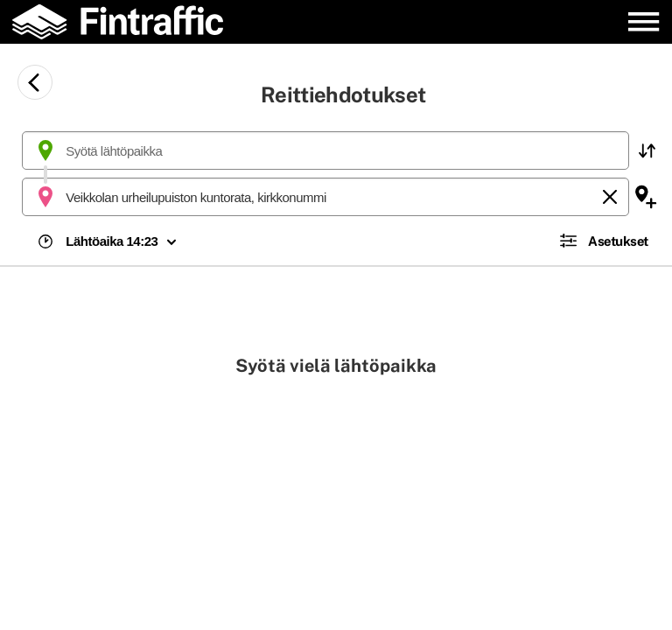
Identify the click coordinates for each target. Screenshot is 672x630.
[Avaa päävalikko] (644, 21)
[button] (647, 150)
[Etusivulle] (128, 22)
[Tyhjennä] (610, 197)
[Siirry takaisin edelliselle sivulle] (35, 82)
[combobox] (325, 150)
